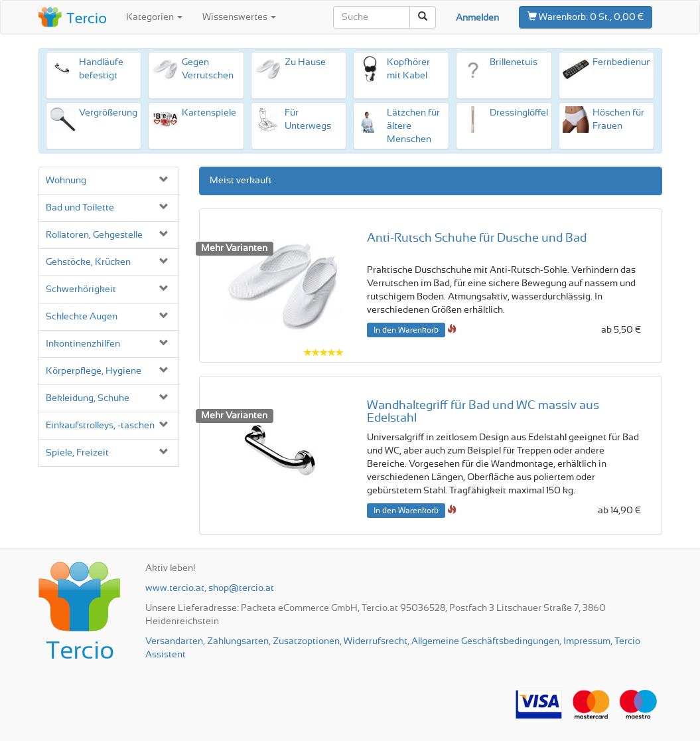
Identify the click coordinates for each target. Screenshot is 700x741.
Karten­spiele (209, 113)
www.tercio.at (175, 588)
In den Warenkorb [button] (406, 330)
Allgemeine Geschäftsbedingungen (485, 641)
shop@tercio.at (241, 588)
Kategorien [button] (154, 17)
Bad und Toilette (80, 208)
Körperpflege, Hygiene (94, 371)
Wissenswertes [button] (239, 17)
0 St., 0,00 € (586, 17)
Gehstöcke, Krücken (88, 262)
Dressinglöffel (519, 113)
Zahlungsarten (238, 641)
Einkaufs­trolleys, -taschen (100, 426)
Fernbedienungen (630, 62)
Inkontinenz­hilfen (83, 344)
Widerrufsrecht (376, 641)
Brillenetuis (514, 62)
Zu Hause (305, 62)
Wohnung (66, 181)
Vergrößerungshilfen (122, 113)
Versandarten (174, 641)
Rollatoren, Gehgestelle (94, 235)
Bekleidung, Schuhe (88, 398)
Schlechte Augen (82, 317)
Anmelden (477, 18)
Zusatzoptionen (306, 641)
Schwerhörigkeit (81, 289)
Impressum (587, 641)
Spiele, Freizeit (77, 453)
